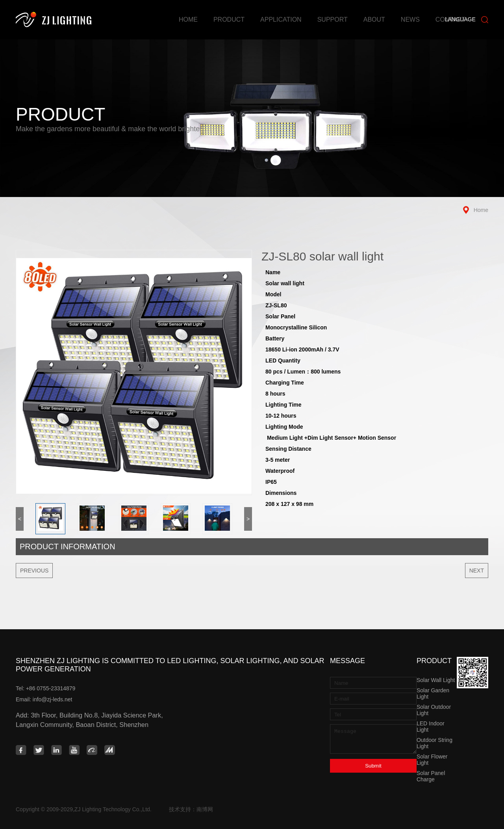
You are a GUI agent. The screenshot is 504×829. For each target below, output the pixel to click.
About (374, 20)
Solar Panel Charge (431, 776)
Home (188, 20)
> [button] (248, 519)
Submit (373, 766)
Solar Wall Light (436, 680)
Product (229, 20)
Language (460, 19)
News (410, 20)
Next (477, 571)
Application (281, 20)
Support (333, 20)
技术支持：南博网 (191, 809)
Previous (34, 571)
